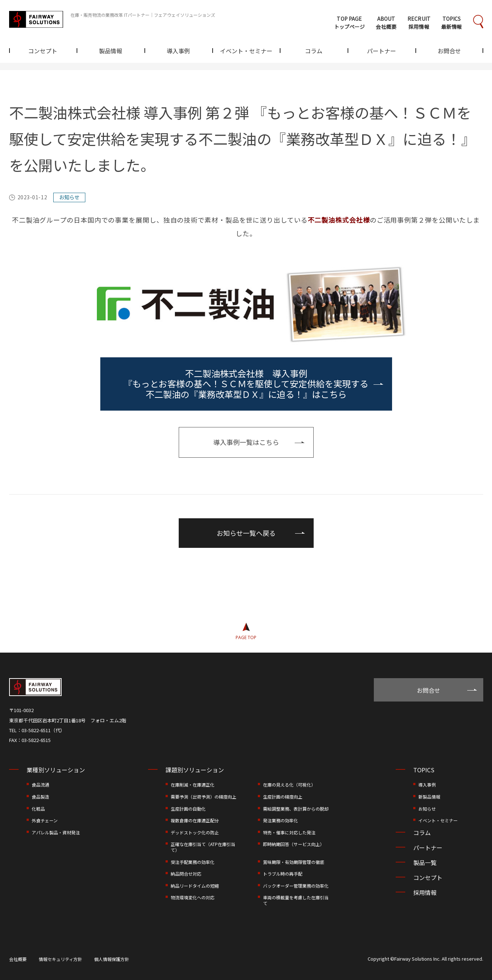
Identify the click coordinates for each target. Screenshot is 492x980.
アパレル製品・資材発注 (56, 832)
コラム (314, 51)
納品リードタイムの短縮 (195, 886)
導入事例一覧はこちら (246, 442)
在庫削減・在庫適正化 (193, 785)
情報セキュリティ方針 (60, 959)
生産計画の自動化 (188, 809)
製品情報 (111, 51)
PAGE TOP (246, 637)
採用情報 (425, 892)
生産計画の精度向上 (283, 797)
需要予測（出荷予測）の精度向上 (204, 797)
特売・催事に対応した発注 (289, 832)
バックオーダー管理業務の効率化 (296, 886)
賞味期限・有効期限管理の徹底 (294, 862)
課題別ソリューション (195, 770)
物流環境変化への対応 (193, 897)
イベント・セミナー (246, 51)
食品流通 (40, 785)
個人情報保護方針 (112, 959)
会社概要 (18, 959)
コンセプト (43, 51)
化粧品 (38, 809)
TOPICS (424, 770)
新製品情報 (429, 797)
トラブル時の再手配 (283, 874)
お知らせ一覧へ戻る (246, 533)
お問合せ (449, 51)
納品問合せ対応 (186, 874)
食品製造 (40, 797)
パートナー (381, 51)
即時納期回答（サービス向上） (294, 844)
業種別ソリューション (56, 770)
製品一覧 (425, 862)
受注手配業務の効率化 (193, 862)
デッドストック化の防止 (195, 832)
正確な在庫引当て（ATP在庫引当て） (203, 847)
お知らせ (427, 809)
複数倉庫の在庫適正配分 (195, 820)
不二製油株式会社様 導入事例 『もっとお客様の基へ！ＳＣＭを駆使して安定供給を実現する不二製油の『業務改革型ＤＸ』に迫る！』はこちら (246, 384)
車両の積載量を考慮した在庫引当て (296, 900)
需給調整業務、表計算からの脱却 (296, 809)
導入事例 (178, 51)
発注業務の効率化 (280, 820)
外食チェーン (45, 820)
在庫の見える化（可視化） (289, 785)
